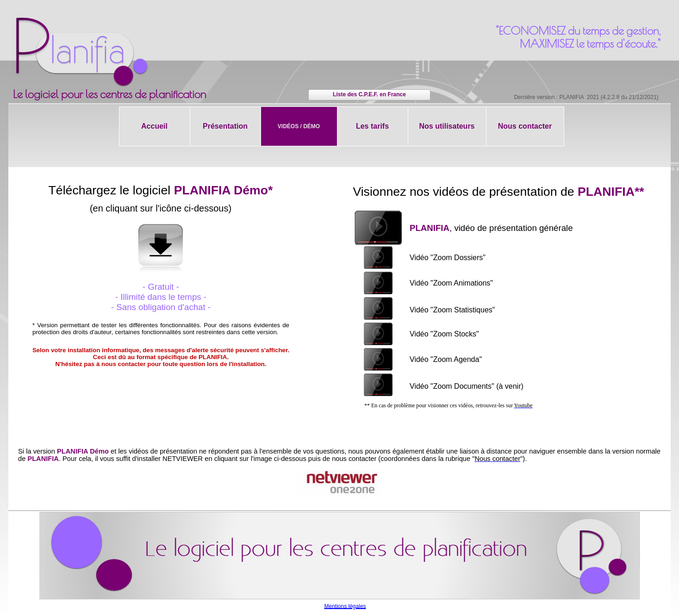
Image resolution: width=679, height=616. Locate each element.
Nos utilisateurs (447, 126)
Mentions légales (345, 606)
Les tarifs (372, 126)
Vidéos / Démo (299, 126)
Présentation (225, 126)
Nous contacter (525, 126)
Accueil (154, 126)
